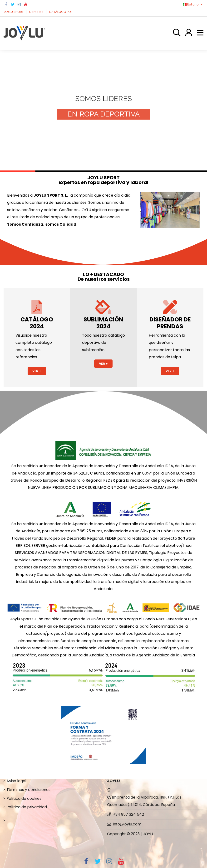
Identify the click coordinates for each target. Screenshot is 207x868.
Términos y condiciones (28, 790)
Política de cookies (24, 798)
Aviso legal (16, 781)
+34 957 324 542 (128, 814)
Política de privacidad (27, 807)
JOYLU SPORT (14, 12)
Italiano (193, 4)
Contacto (37, 12)
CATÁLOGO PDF (61, 12)
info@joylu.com (127, 824)
